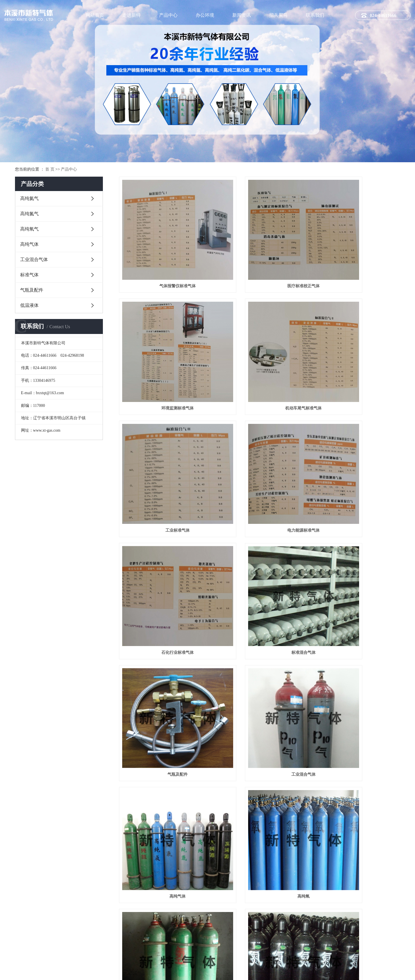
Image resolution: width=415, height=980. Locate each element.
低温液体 (29, 305)
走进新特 (131, 15)
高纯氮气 (29, 214)
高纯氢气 (163, 642)
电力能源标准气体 (356, 355)
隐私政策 (367, 971)
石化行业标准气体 (163, 451)
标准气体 (29, 275)
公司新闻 (227, 888)
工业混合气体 (34, 259)
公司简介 (119, 888)
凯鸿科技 (404, 971)
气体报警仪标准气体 (163, 259)
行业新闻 (227, 896)
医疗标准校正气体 (259, 259)
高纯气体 (29, 244)
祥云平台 (156, 971)
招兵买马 (278, 15)
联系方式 (385, 888)
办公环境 (205, 15)
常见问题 (227, 904)
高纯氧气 (29, 229)
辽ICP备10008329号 (115, 971)
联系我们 (315, 15)
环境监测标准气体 (356, 259)
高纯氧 (356, 546)
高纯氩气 (163, 737)
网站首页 (95, 15)
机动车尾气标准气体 (163, 355)
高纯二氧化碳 (356, 642)
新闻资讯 (242, 15)
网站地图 (347, 971)
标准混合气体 (259, 451)
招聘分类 (280, 888)
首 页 (50, 169)
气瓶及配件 (32, 290)
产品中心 (168, 15)
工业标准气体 (259, 355)
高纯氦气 (29, 198)
